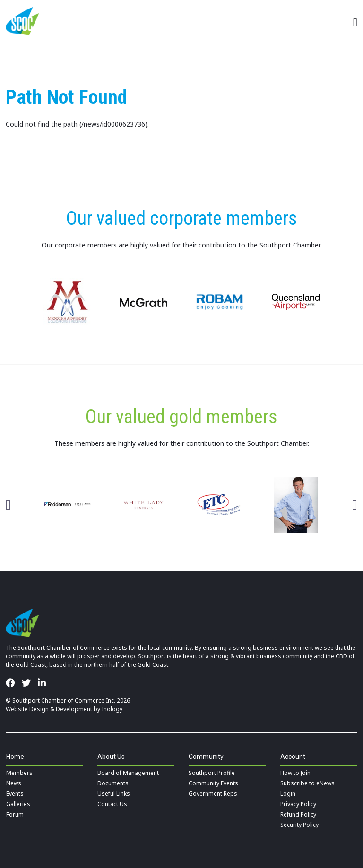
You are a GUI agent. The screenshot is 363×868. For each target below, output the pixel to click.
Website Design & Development (49, 709)
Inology (112, 709)
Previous (8, 505)
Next (355, 505)
